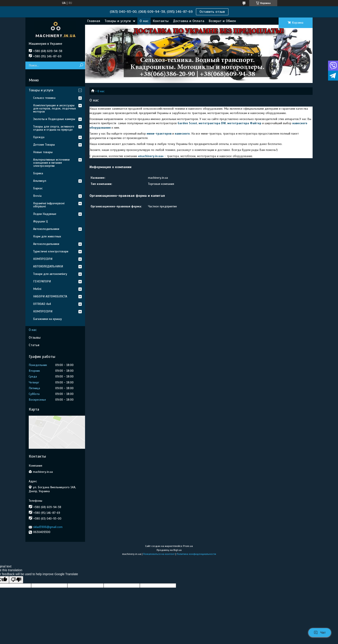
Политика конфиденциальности (196, 554)
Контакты (161, 21)
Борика (38, 173)
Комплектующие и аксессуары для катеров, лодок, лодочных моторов (54, 108)
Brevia (37, 196)
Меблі (37, 289)
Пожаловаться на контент (159, 554)
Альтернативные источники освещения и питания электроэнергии (51, 163)
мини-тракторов (159, 134)
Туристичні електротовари (51, 251)
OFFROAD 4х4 (42, 304)
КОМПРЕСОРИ (43, 259)
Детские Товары (44, 145)
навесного (182, 134)
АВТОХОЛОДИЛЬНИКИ (48, 266)
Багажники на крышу (47, 319)
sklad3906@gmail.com (48, 527)
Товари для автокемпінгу (50, 274)
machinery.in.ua (151, 156)
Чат (320, 633)
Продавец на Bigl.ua (169, 550)
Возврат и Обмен (222, 21)
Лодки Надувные (45, 214)
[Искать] (81, 65)
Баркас (38, 188)
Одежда (39, 137)
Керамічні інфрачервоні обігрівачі (49, 205)
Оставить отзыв (212, 12)
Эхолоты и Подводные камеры (54, 119)
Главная (94, 21)
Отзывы (35, 338)
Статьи (34, 345)
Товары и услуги (118, 21)
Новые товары (43, 152)
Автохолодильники (46, 229)
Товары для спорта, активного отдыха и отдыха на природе (54, 128)
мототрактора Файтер (244, 123)
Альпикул (40, 181)
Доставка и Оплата (189, 21)
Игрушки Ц (40, 221)
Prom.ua (188, 546)
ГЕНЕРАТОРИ (42, 281)
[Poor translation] (16, 580)
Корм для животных (47, 236)
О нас (144, 21)
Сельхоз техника (44, 98)
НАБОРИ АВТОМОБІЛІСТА (50, 296)
